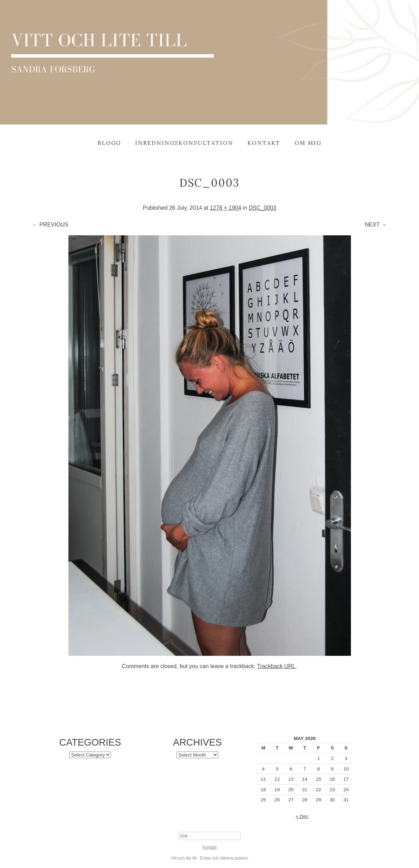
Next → (376, 225)
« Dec (302, 816)
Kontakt (264, 143)
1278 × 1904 (225, 208)
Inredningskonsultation (184, 143)
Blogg (109, 143)
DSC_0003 (262, 208)
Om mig (308, 143)
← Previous (50, 225)
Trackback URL (276, 666)
